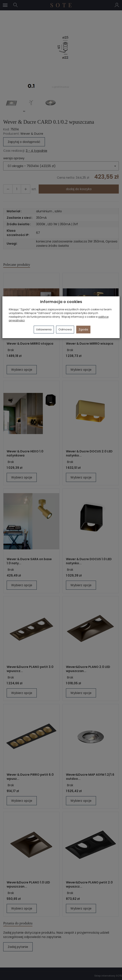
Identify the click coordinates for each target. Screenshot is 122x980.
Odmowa (65, 329)
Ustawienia (44, 329)
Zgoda (83, 329)
